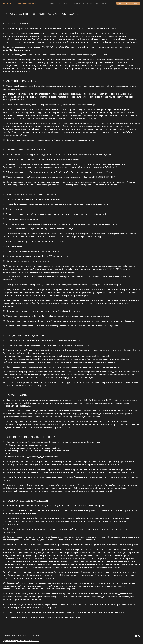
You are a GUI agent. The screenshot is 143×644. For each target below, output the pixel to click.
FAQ (96, 3)
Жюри (89, 3)
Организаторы (78, 3)
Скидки (104, 3)
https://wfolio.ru (84, 55)
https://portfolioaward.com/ (77, 345)
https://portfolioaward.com (63, 55)
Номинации (55, 3)
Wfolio (36, 635)
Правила (66, 3)
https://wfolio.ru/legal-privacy (125, 545)
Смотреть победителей (128, 3)
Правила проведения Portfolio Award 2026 (21, 641)
